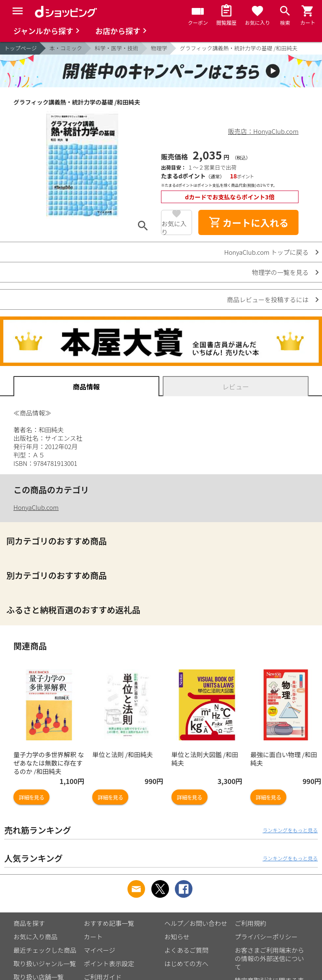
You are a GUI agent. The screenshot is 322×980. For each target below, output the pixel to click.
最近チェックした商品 (45, 950)
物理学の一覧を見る (280, 272)
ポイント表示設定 (109, 963)
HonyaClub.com (36, 507)
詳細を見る (31, 797)
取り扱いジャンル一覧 (45, 963)
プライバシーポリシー (266, 937)
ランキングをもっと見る (290, 830)
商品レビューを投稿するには (268, 299)
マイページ (100, 950)
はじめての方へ (186, 963)
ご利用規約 (251, 923)
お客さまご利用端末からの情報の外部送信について (269, 958)
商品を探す (29, 923)
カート (93, 937)
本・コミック (66, 48)
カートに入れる (249, 222)
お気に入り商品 (35, 937)
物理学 (159, 48)
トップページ (21, 48)
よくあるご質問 (186, 950)
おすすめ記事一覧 (109, 923)
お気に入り (174, 227)
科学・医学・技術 (117, 48)
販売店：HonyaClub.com (263, 131)
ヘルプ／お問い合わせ (196, 923)
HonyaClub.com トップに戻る (266, 252)
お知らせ (177, 937)
